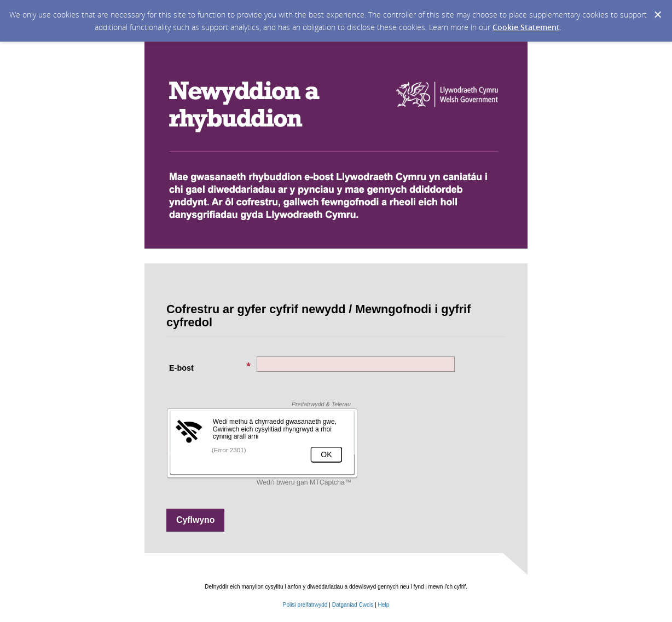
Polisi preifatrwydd (306, 605)
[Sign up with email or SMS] (195, 520)
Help (384, 605)
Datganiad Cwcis (353, 605)
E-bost (210, 367)
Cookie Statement (526, 27)
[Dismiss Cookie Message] (658, 15)
